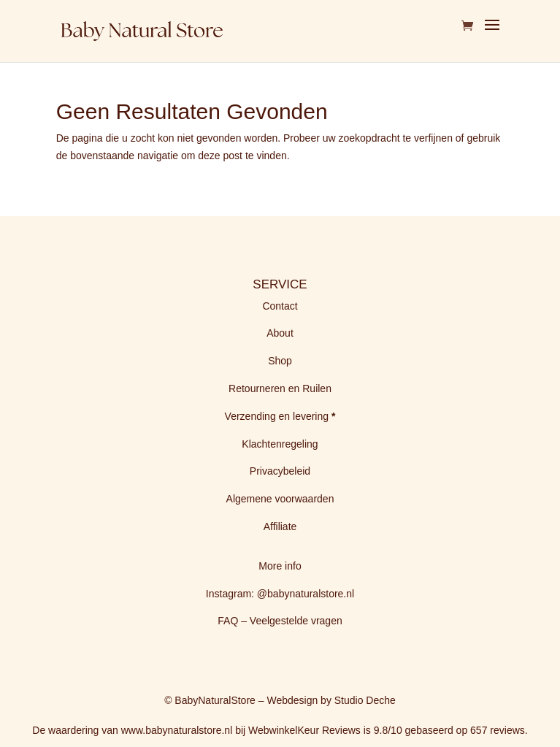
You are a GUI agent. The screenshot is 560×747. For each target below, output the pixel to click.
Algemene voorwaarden (280, 499)
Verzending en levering (278, 416)
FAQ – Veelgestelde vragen (280, 621)
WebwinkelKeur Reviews (304, 730)
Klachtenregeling (280, 444)
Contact (280, 306)
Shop (280, 361)
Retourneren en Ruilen (280, 388)
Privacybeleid (280, 471)
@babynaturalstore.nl (306, 594)
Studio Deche (365, 700)
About (280, 333)
